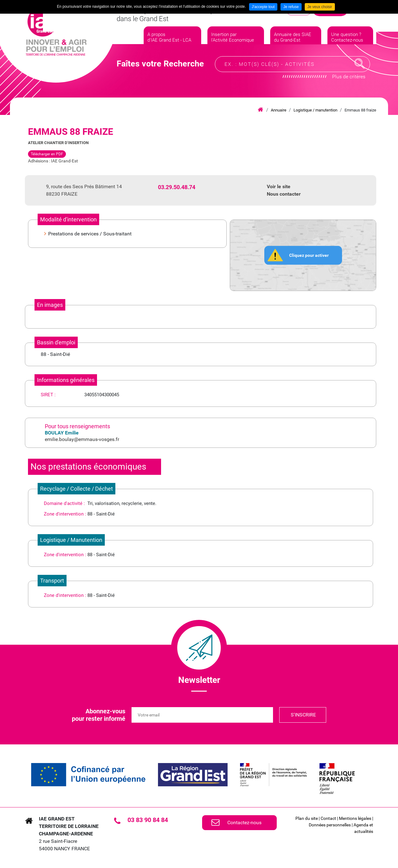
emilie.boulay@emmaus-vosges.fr (82, 439)
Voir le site (279, 186)
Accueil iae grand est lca (260, 110)
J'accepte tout (263, 7)
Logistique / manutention (315, 110)
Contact (328, 818)
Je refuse (291, 7)
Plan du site (307, 818)
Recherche (360, 70)
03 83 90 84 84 (148, 820)
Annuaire (279, 110)
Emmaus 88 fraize (360, 110)
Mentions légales (355, 818)
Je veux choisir (320, 7)
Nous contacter (284, 194)
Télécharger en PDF (47, 154)
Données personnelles (330, 825)
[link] (88, 775)
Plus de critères (349, 82)
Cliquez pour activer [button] (309, 255)
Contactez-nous (244, 823)
